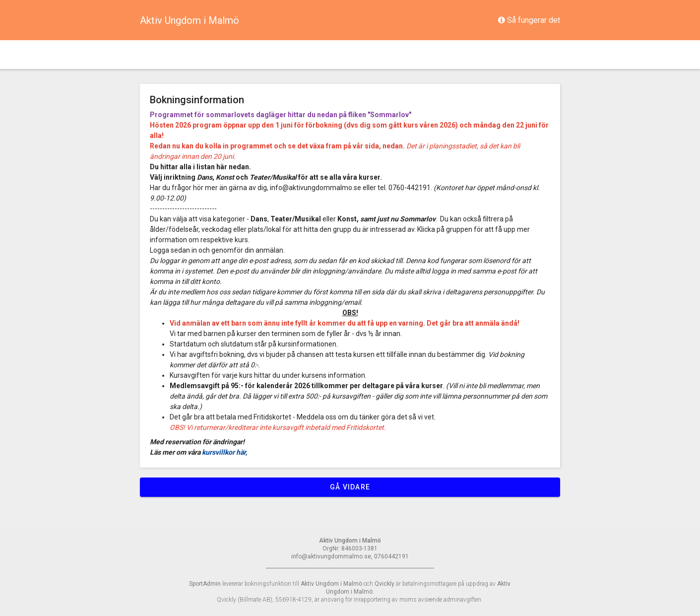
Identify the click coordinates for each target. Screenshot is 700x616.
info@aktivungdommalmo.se (316, 188)
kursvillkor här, (225, 452)
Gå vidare (350, 487)
